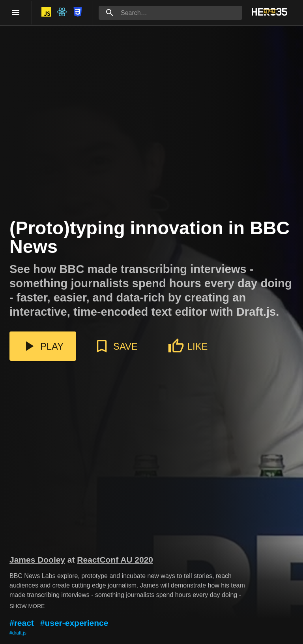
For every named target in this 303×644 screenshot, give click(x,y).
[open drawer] (16, 13)
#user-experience (74, 623)
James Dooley (37, 560)
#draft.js (18, 633)
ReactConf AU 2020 (115, 560)
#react (22, 623)
